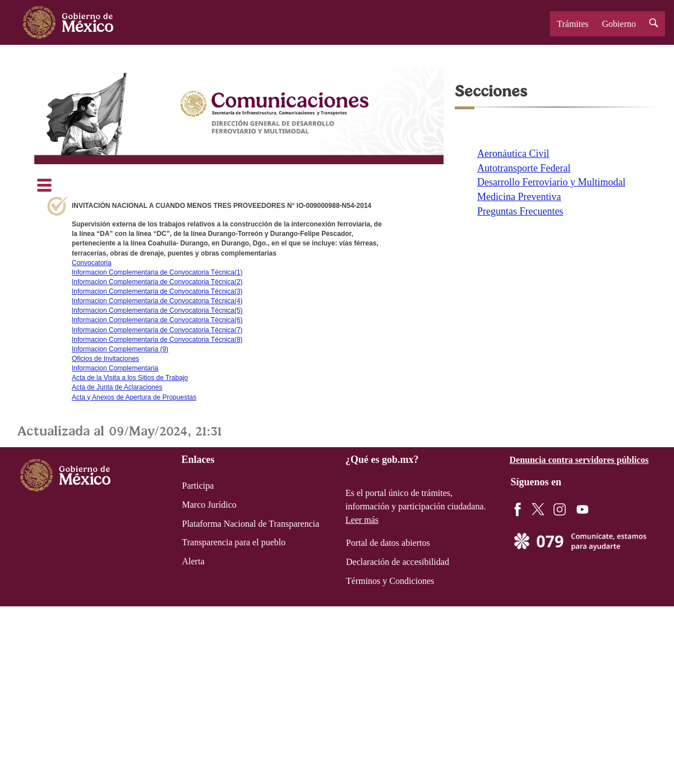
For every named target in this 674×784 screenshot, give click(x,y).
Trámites (573, 24)
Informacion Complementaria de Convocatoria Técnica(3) (157, 291)
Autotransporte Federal (524, 168)
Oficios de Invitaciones (105, 359)
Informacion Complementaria (115, 368)
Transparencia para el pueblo (234, 542)
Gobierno (619, 24)
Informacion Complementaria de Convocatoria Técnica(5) (157, 310)
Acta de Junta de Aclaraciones (117, 387)
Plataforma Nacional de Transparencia (251, 524)
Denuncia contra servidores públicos (579, 460)
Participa (198, 486)
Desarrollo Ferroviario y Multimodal (551, 182)
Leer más (362, 520)
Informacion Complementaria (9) (120, 349)
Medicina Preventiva (519, 197)
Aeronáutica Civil (513, 154)
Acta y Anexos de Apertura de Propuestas (134, 397)
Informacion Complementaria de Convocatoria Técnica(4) (157, 301)
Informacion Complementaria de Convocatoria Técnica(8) (157, 340)
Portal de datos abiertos (388, 543)
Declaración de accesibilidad (398, 562)
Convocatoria (92, 263)
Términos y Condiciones (390, 581)
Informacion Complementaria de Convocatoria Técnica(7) (157, 330)
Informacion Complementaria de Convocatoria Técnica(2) (157, 282)
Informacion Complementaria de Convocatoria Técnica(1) (157, 272)
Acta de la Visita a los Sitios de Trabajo (130, 378)
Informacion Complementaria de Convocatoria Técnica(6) (157, 320)
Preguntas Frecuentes (520, 211)
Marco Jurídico (209, 505)
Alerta (193, 561)
